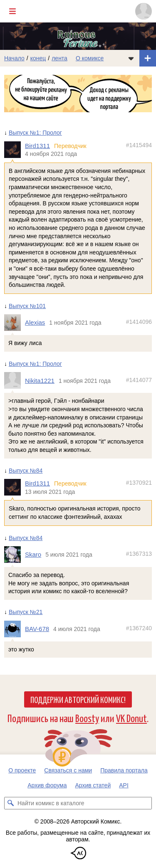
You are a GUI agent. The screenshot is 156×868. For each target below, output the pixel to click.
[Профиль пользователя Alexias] (15, 323)
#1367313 (139, 554)
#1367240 (139, 628)
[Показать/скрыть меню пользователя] (144, 11)
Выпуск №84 (26, 471)
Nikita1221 (40, 381)
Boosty (87, 718)
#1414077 (139, 380)
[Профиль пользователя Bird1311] (15, 150)
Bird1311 (37, 146)
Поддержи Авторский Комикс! (78, 699)
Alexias (35, 323)
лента (59, 58)
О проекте (22, 770)
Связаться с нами (68, 770)
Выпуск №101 (27, 306)
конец (38, 58)
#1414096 (139, 322)
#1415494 (139, 145)
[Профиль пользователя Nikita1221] (15, 381)
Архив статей (93, 785)
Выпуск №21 (26, 612)
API (124, 785)
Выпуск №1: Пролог (35, 133)
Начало (14, 58)
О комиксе (90, 58)
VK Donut (131, 718)
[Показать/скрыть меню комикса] (131, 58)
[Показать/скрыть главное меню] (12, 11)
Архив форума (47, 785)
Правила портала (124, 770)
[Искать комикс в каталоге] (10, 803)
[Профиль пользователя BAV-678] (15, 629)
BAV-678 (37, 629)
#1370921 (139, 483)
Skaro (33, 555)
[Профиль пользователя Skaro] (15, 555)
